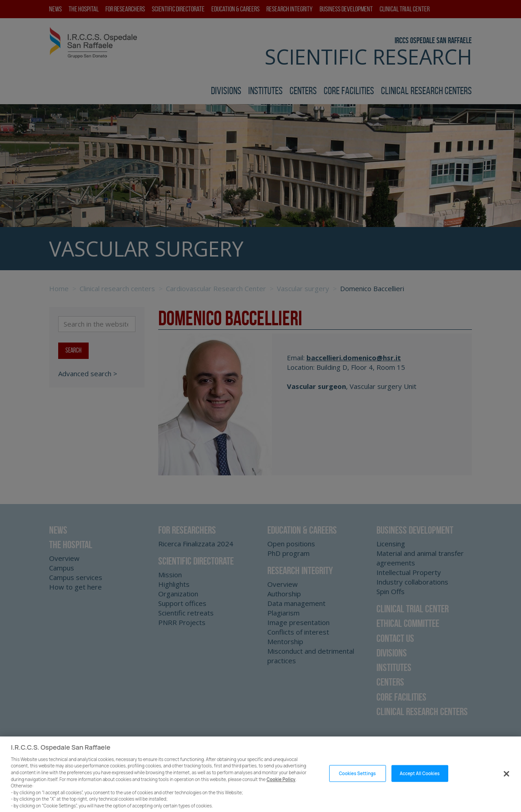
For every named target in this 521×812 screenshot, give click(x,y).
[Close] (506, 794)
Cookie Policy (281, 799)
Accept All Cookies (420, 794)
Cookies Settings (357, 794)
